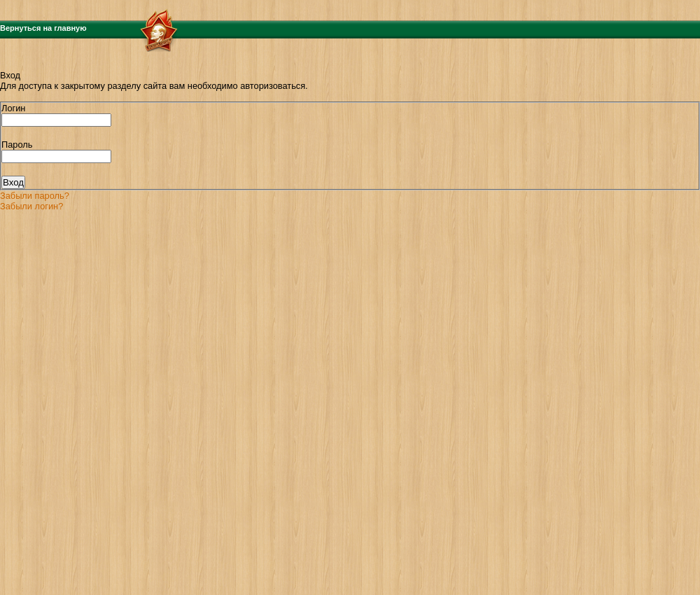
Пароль (17, 145)
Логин (13, 108)
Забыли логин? (31, 206)
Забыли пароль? (35, 196)
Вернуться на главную (43, 28)
